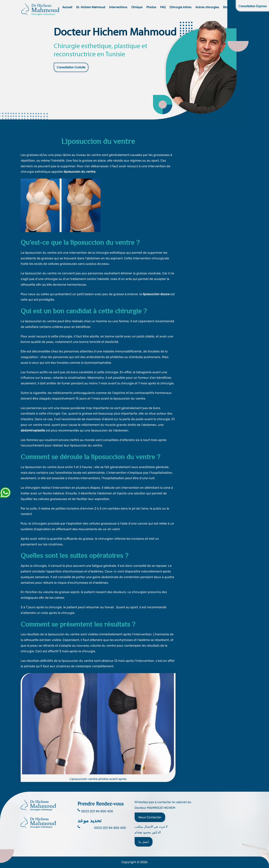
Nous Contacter (150, 817)
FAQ (163, 7)
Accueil (67, 7)
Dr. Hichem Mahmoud (91, 7)
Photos (151, 7)
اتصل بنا (144, 842)
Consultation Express (253, 6)
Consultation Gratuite (71, 67)
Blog (226, 7)
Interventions (118, 7)
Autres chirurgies (207, 7)
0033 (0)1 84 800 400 (110, 828)
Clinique (137, 7)
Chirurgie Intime (180, 7)
